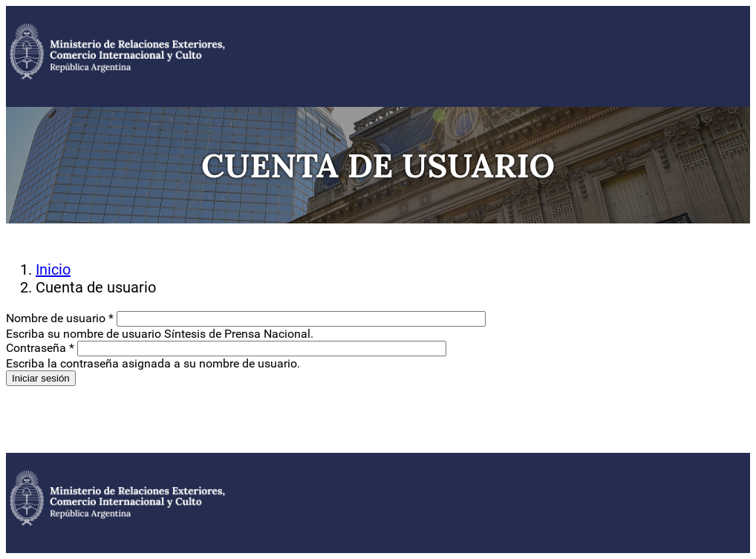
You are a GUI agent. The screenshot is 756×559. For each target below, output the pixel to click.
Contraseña (40, 348)
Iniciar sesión (41, 378)
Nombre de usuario (60, 318)
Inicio (53, 269)
